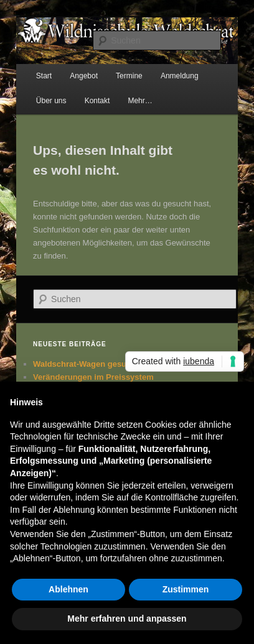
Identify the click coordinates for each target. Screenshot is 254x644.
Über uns (51, 101)
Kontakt (97, 101)
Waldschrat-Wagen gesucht (86, 364)
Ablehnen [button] (68, 589)
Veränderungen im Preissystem (93, 377)
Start (44, 76)
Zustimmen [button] (186, 589)
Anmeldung (180, 76)
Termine (129, 76)
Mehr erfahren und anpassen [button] (127, 619)
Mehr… (140, 101)
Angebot (84, 76)
